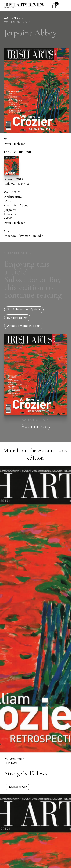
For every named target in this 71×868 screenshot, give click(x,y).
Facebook (11, 236)
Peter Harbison (15, 144)
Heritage (11, 763)
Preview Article (17, 787)
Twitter (24, 236)
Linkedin (37, 236)
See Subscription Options (24, 310)
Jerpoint (10, 210)
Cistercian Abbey (16, 205)
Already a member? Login (24, 326)
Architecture (13, 197)
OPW (8, 218)
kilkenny (10, 214)
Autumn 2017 (14, 18)
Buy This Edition (17, 318)
